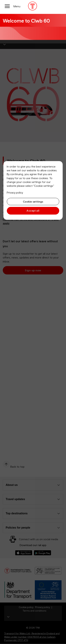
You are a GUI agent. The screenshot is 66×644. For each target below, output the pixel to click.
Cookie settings (33, 202)
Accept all (33, 211)
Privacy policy (15, 193)
